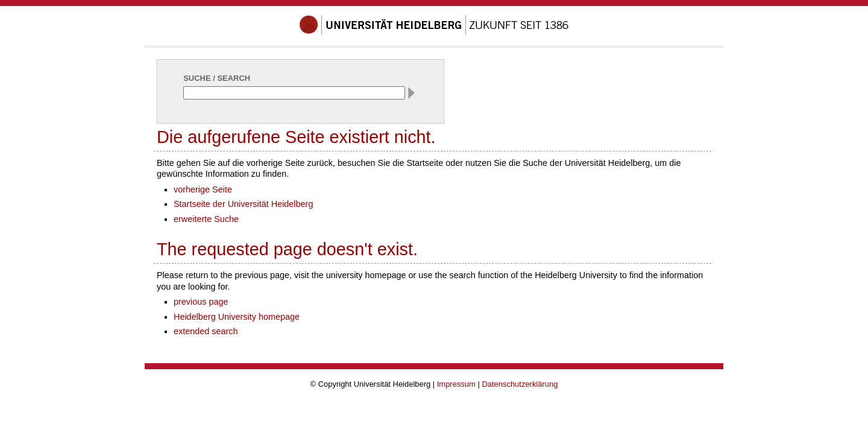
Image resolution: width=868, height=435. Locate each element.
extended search (206, 331)
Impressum (456, 384)
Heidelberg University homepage (237, 317)
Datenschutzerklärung (520, 384)
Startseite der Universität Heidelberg (243, 204)
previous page (201, 302)
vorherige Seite (203, 189)
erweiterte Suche (206, 219)
